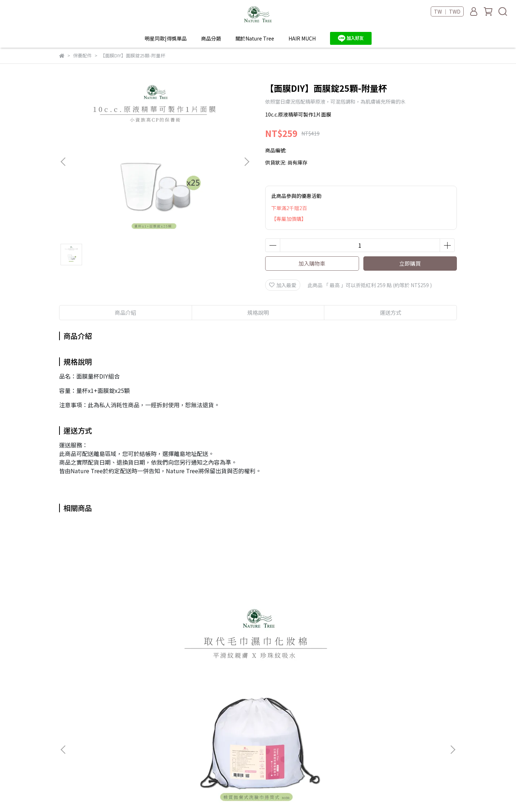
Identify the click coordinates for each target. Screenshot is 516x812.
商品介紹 (125, 312)
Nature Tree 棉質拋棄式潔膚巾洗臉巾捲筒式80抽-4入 (210, 635)
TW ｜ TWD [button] (447, 11)
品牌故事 (139, 712)
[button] (247, 162)
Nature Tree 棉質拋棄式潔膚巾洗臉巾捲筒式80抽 (113, 635)
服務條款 (209, 722)
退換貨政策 (211, 744)
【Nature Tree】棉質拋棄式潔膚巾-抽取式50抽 (306, 635)
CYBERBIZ (213, 794)
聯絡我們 (139, 755)
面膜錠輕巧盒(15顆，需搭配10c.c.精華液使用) (403, 635)
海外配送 (139, 733)
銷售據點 (139, 722)
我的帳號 (209, 712)
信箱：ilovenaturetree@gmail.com (85, 755)
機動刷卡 (209, 755)
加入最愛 (283, 285)
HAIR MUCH (302, 38)
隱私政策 (209, 733)
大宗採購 (139, 744)
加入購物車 (312, 263)
